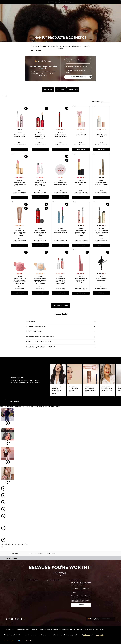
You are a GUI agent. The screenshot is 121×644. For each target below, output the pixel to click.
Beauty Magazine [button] (87, 3)
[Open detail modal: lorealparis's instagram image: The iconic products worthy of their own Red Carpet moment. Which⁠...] (1, 521)
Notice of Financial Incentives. (79, 601)
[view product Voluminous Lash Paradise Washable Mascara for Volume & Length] (81, 245)
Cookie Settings (66, 629)
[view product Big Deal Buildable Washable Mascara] (20, 149)
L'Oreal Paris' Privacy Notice (84, 600)
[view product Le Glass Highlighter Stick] (101, 149)
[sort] (106, 101)
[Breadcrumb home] (8, 558)
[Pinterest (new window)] (18, 619)
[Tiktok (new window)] (25, 619)
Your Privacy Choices (12, 641)
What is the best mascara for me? (77, 66)
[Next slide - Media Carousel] (2, 547)
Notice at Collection (26, 641)
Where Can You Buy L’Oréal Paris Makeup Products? (40, 347)
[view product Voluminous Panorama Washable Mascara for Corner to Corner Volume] (101, 245)
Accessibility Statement (56, 629)
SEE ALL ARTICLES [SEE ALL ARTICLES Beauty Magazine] (15, 401)
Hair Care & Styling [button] (57, 3)
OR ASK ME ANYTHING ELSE (78, 77)
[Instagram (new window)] (9, 619)
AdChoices (87, 635)
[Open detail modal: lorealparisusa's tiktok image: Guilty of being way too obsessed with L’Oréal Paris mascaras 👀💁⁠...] (3, 489)
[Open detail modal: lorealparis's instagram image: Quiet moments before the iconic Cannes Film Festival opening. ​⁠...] (1, 533)
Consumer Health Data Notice (37, 629)
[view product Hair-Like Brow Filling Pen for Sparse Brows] (61, 149)
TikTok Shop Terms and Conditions (23, 629)
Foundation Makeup (39, 554)
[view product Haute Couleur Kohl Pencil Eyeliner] (101, 293)
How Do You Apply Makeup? (34, 331)
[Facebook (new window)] (7, 619)
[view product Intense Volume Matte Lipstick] (81, 197)
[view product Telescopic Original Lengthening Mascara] (101, 197)
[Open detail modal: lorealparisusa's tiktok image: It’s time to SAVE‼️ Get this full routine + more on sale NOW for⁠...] (3, 516)
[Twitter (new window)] (15, 619)
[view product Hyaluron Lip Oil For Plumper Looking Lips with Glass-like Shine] (40, 197)
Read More (36, 51)
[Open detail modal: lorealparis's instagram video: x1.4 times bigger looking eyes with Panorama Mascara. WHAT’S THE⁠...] (3, 540)
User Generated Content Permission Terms (85, 629)
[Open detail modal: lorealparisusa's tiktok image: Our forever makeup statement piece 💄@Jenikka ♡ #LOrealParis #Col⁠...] (8, 436)
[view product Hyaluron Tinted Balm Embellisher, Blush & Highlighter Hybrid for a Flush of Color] (20, 293)
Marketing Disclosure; (78, 599)
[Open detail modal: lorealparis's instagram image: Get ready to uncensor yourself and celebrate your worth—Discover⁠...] (1, 535)
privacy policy (100, 635)
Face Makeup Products (51, 554)
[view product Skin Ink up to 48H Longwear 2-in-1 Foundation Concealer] (40, 149)
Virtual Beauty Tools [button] (72, 3)
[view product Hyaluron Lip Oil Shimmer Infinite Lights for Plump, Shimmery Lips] (61, 293)
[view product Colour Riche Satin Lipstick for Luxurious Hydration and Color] (20, 197)
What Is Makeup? (31, 321)
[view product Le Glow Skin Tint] (81, 149)
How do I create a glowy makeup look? (76, 61)
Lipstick (31, 554)
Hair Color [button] (44, 3)
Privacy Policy (47, 629)
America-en (10, 629)
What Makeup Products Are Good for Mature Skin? (40, 337)
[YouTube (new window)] (12, 619)
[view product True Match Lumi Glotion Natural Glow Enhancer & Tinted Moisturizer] (20, 245)
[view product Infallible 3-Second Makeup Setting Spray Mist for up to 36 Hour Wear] (40, 245)
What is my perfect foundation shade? (76, 71)
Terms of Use (73, 629)
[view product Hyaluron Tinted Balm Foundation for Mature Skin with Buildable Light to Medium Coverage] (40, 293)
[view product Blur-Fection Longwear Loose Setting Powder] (61, 197)
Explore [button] (98, 3)
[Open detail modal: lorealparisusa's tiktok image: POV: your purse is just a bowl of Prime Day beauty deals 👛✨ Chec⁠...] (3, 502)
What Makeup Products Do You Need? (37, 326)
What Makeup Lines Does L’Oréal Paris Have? (39, 342)
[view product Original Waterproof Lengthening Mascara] (61, 245)
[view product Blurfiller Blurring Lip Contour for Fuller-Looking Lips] (81, 293)
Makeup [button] (26, 3)
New (18, 3)
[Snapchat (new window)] (21, 619)
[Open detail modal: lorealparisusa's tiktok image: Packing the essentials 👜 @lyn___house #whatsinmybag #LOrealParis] (8, 456)
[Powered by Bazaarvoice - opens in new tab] (1, 550)
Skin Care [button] (34, 3)
